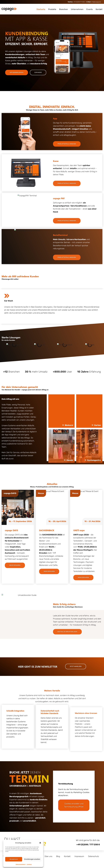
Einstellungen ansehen (32, 859)
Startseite (41, 9)
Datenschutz (93, 856)
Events (90, 9)
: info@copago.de (94, 2)
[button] (40, 843)
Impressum (29, 864)
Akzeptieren (14, 859)
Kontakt (99, 9)
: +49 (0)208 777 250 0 (77, 2)
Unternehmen (77, 9)
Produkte (52, 9)
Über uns (48, 856)
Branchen (64, 9)
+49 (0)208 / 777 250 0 (88, 845)
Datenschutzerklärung (21, 864)
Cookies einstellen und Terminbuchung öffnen (74, 805)
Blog (58, 856)
